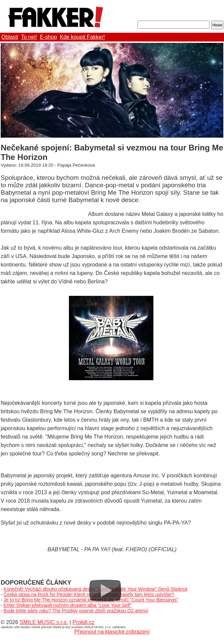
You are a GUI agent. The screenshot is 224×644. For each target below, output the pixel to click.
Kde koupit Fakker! (82, 37)
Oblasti (10, 37)
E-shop (48, 37)
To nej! (29, 37)
